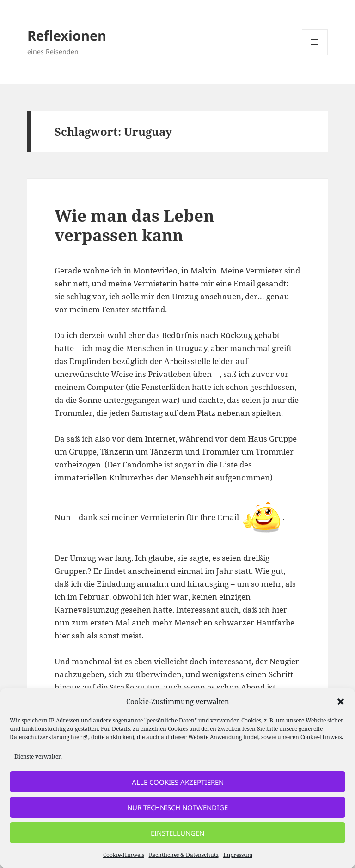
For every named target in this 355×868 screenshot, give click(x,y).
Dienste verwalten (38, 756)
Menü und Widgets (315, 55)
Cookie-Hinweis (321, 737)
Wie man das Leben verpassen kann (134, 225)
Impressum (238, 855)
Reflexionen (67, 35)
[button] (341, 702)
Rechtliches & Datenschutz (184, 855)
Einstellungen (177, 833)
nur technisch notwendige (177, 807)
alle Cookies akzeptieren (178, 782)
